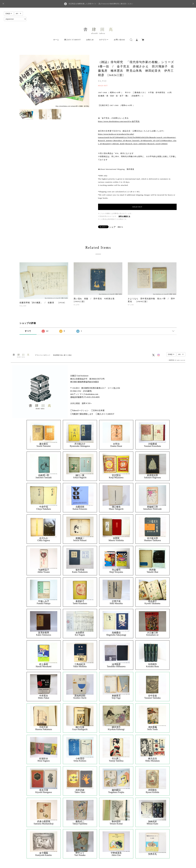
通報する (120, 227)
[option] (54, 81)
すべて (28, 331)
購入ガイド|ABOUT (73, 40)
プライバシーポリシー (43, 355)
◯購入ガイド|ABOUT (105, 414)
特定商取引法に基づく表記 (62, 355)
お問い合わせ (119, 40)
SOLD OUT (137, 207)
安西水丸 (152, 854)
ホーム (56, 40)
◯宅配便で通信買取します (82, 414)
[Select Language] (15, 19)
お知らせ (90, 40)
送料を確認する (124, 216)
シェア (112, 227)
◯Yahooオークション (79, 410)
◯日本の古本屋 (98, 410)
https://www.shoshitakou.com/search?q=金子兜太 (119, 121)
